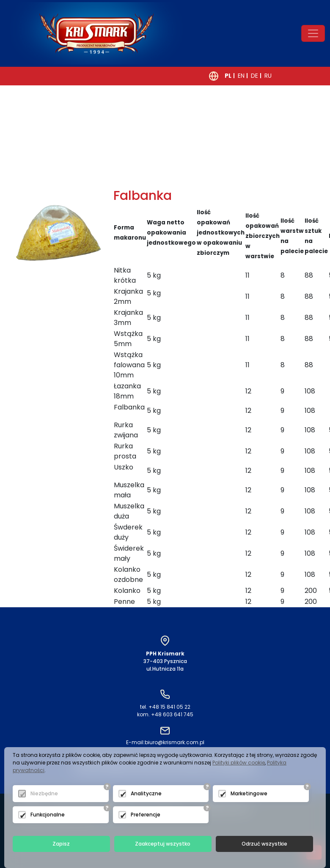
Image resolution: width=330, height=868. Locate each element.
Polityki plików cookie (239, 763)
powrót (35, 179)
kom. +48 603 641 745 (165, 714)
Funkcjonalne (48, 815)
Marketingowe (249, 793)
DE (254, 76)
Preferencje (146, 815)
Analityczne (146, 793)
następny (107, 179)
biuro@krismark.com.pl (165, 742)
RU (268, 76)
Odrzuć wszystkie (264, 844)
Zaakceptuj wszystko (163, 844)
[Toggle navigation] (313, 33)
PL (228, 76)
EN (241, 76)
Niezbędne (44, 793)
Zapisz (61, 844)
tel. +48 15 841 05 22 (165, 707)
